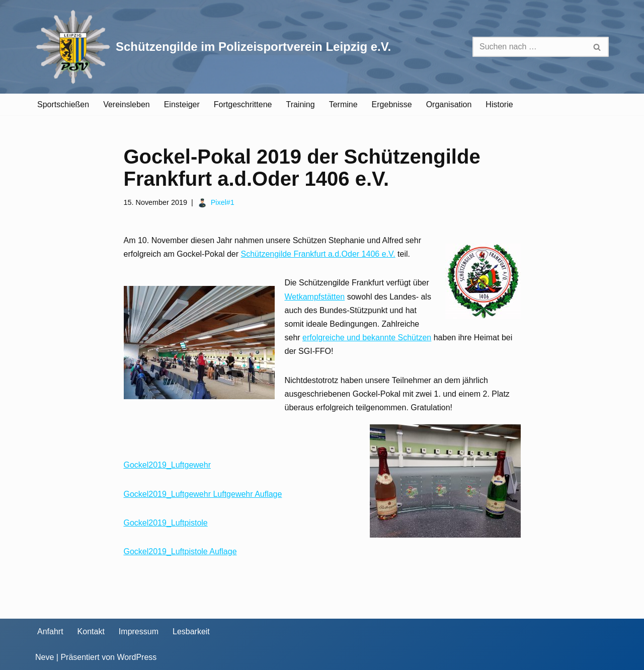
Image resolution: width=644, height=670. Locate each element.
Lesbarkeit (191, 631)
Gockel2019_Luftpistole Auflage (180, 551)
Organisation (449, 104)
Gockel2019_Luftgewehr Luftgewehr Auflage (203, 494)
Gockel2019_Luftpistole (166, 523)
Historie (499, 104)
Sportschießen (63, 104)
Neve (45, 657)
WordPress (137, 657)
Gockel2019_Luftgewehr (167, 465)
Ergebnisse (392, 104)
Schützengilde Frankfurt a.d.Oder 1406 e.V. (318, 254)
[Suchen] (529, 47)
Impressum (139, 631)
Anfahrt (50, 631)
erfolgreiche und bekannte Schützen (367, 338)
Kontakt (91, 631)
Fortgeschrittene (243, 104)
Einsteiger (182, 104)
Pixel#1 (223, 202)
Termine (343, 104)
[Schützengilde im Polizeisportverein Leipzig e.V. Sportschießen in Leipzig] (213, 47)
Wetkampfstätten (315, 297)
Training (300, 104)
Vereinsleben (127, 104)
